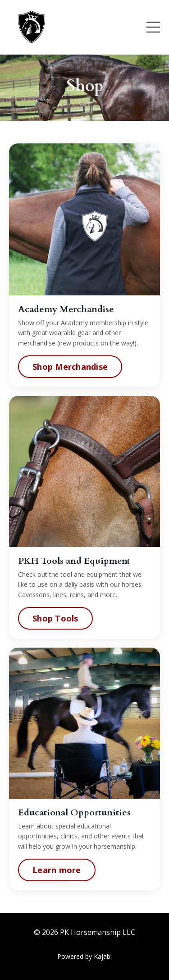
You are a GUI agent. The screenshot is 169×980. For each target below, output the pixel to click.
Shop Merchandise (70, 367)
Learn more (57, 870)
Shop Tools (56, 618)
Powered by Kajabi (84, 956)
